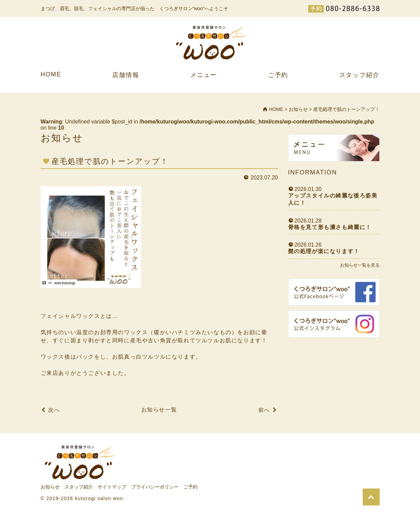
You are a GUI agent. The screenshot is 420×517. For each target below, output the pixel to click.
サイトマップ (112, 487)
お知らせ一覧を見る (360, 265)
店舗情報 (126, 75)
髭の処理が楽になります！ (324, 251)
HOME (51, 74)
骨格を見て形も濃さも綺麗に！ (330, 227)
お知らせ (50, 487)
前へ (264, 410)
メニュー (204, 75)
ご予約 (278, 75)
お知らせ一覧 (159, 410)
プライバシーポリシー (155, 487)
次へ (54, 410)
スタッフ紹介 (359, 75)
